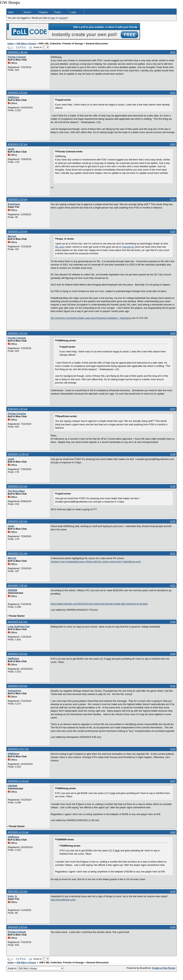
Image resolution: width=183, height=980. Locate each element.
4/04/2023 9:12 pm (17, 622)
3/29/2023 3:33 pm (17, 521)
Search (27, 12)
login (53, 18)
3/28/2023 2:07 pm (17, 144)
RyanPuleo (14, 204)
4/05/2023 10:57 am (18, 749)
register (63, 18)
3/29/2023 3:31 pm (17, 486)
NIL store (60, 247)
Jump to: (36, 968)
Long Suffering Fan (19, 626)
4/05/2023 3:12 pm (17, 891)
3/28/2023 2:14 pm (17, 199)
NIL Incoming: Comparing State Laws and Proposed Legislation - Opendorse (91, 318)
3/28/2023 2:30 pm (17, 409)
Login (73, 12)
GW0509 (12, 590)
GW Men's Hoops (26, 44)
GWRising (13, 97)
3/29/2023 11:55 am (18, 454)
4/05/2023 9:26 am (17, 654)
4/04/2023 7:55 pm (17, 585)
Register (44, 12)
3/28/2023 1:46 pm (17, 52)
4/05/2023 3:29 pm (17, 927)
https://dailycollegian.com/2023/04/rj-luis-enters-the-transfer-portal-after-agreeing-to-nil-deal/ (99, 604)
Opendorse (128, 247)
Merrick (12, 236)
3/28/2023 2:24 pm (17, 333)
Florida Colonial (17, 57)
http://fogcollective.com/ (63, 900)
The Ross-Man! (16, 491)
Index (11, 12)
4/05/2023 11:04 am (18, 781)
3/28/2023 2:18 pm (17, 231)
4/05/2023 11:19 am (18, 832)
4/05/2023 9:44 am (17, 686)
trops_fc (12, 896)
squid (11, 149)
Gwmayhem (14, 691)
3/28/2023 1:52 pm (17, 92)
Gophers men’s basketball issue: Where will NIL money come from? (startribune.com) (96, 562)
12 (30, 47)
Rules (58, 12)
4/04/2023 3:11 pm (17, 553)
